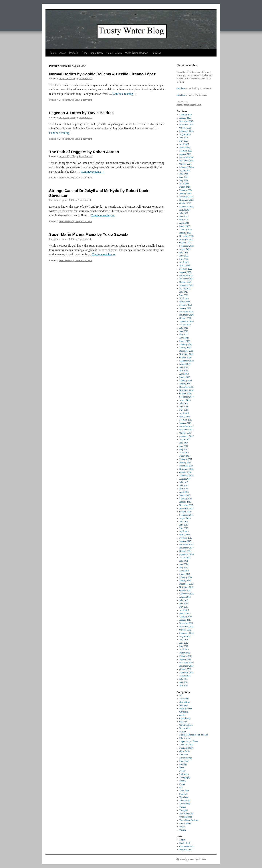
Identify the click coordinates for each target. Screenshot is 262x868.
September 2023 (186, 207)
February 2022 (186, 269)
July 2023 (184, 213)
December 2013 (186, 584)
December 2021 (186, 275)
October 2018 (185, 394)
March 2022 (185, 266)
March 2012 (185, 653)
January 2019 (185, 384)
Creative (183, 722)
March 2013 (185, 613)
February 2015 (186, 538)
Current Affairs (186, 725)
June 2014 (184, 564)
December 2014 (186, 544)
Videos (182, 827)
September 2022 (186, 246)
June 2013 (184, 604)
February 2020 (186, 344)
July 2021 (184, 292)
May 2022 (184, 259)
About (63, 53)
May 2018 (184, 410)
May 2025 (184, 141)
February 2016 (186, 499)
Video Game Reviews (137, 53)
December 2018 (186, 387)
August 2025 (185, 134)
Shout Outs (184, 791)
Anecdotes (184, 699)
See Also (156, 53)
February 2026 (186, 115)
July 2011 (184, 679)
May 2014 (184, 567)
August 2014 (185, 558)
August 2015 (185, 518)
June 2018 (184, 407)
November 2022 (186, 239)
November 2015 (186, 508)
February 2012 (186, 656)
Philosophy (184, 774)
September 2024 (186, 167)
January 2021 (185, 308)
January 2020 (185, 348)
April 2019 (184, 374)
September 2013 (186, 594)
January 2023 (185, 233)
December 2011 (186, 663)
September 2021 (186, 285)
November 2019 (186, 354)
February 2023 (186, 229)
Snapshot (183, 794)
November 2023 (186, 200)
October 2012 (185, 630)
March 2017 (185, 456)
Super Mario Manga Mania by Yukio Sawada (89, 234)
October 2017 (185, 433)
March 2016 (185, 495)
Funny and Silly (186, 748)
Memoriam (184, 761)
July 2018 (184, 403)
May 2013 (184, 607)
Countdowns (185, 718)
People (182, 771)
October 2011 (185, 669)
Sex (181, 787)
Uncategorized (186, 817)
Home (53, 53)
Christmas (184, 712)
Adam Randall (86, 79)
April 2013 (184, 610)
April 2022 (184, 262)
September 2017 (186, 436)
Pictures (183, 781)
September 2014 (186, 554)
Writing (183, 830)
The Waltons (185, 804)
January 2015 (185, 541)
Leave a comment (83, 100)
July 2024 (184, 174)
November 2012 (186, 626)
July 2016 (184, 482)
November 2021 (186, 279)
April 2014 (184, 571)
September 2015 (186, 515)
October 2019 (185, 357)
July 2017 (184, 443)
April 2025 (184, 144)
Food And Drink (187, 745)
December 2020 (186, 312)
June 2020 (184, 331)
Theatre (183, 807)
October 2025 (185, 128)
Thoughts (183, 810)
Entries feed (185, 843)
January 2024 (185, 193)
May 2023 (184, 220)
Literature (184, 754)
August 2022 (185, 249)
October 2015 (185, 512)
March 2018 (185, 417)
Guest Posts (184, 751)
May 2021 (184, 295)
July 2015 (184, 521)
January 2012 (185, 659)
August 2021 (185, 289)
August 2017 (185, 439)
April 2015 (184, 531)
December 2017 (186, 426)
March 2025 (185, 147)
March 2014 (185, 574)
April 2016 (184, 492)
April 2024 (184, 184)
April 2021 (184, 298)
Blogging (183, 705)
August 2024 (185, 170)
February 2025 (186, 151)
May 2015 (184, 528)
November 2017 (186, 430)
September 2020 (186, 321)
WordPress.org (186, 850)
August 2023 (185, 210)
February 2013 (186, 617)
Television (184, 797)
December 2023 (186, 197)
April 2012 (184, 649)
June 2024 (184, 177)
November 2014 (186, 548)
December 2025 (186, 121)
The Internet (185, 800)
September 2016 (186, 476)
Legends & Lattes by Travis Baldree (81, 113)
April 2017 (184, 453)
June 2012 (184, 643)
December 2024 (186, 157)
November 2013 (186, 587)
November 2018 (186, 390)
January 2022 (185, 272)
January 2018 (185, 423)
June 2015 (184, 525)
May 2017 (184, 449)
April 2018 (184, 413)
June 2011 (184, 682)
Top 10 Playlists (186, 813)
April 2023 (184, 223)
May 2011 (184, 686)
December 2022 (186, 236)
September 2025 (186, 131)
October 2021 (185, 282)
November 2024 (186, 161)
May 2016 (184, 489)
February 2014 (186, 577)
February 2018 (186, 420)
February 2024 (186, 190)
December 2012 (186, 623)
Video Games (185, 823)
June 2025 (184, 138)
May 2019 (184, 371)
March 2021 (185, 302)
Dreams (183, 731)
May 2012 (184, 646)
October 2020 (185, 318)
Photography (185, 777)
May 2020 (184, 334)
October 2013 (185, 590)
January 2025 (185, 154)
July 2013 (184, 600)
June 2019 (184, 367)
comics (182, 715)
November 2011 (186, 666)
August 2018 (185, 400)
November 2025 (186, 124)
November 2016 (186, 469)
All (181, 695)
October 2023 (185, 203)
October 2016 (185, 472)
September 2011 (186, 672)
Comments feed (186, 846)
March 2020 (185, 341)
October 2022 (185, 243)
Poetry (182, 784)
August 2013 (185, 597)
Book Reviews (114, 53)
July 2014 (184, 561)
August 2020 (185, 325)
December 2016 (186, 466)
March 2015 (185, 535)
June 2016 (184, 485)
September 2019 (186, 361)
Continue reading (125, 94)
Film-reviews (185, 738)
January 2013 (185, 620)
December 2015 (186, 505)
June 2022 (184, 256)
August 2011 (185, 676)
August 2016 (185, 479)
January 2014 (185, 581)
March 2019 (185, 377)
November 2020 (186, 315)
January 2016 (185, 502)
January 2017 (185, 462)
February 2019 (186, 380)
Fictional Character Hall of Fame (194, 735)
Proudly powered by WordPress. (194, 859)
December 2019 (186, 351)
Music (182, 768)
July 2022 (184, 252)
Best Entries (185, 702)
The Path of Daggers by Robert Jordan (84, 152)
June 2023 (184, 216)
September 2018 (186, 397)
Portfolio (74, 53)
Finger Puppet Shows (189, 741)
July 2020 (184, 328)
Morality (183, 764)
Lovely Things (186, 758)
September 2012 (186, 633)
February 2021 (186, 305)
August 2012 (185, 636)
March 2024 (185, 187)
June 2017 (184, 446)
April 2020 (184, 338)
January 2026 (185, 118)
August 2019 (185, 364)
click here (181, 88)
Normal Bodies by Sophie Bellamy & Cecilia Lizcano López (102, 74)
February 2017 (186, 459)
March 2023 (185, 226)
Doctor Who (185, 728)
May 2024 (184, 180)
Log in (182, 840)
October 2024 (185, 164)
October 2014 (185, 551)
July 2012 (184, 640)
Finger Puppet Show (92, 53)
